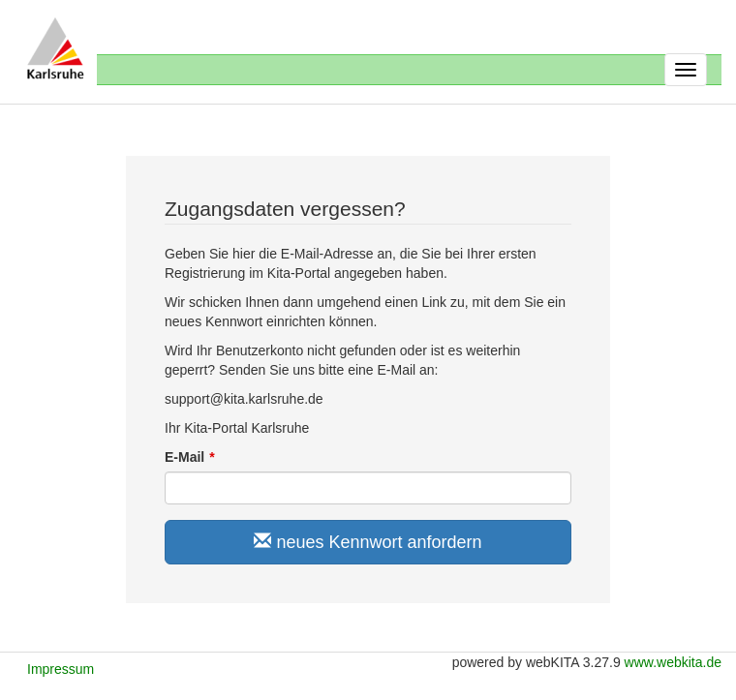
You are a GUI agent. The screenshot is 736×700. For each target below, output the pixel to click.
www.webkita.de (673, 662)
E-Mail (184, 457)
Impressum (61, 669)
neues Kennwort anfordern (368, 542)
